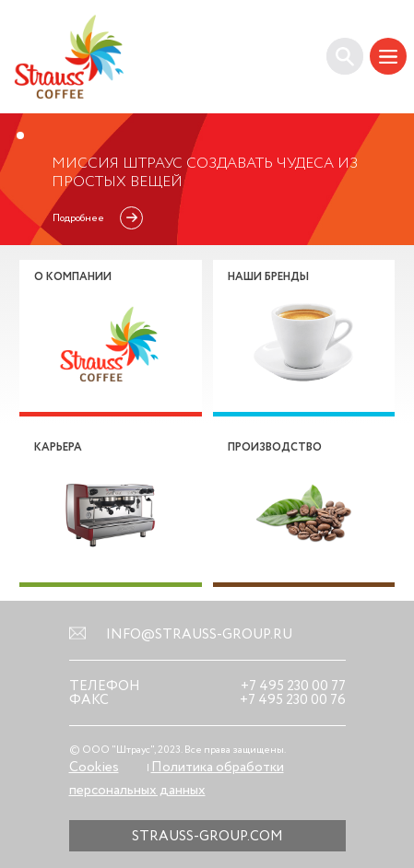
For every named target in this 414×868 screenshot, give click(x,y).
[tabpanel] (207, 180)
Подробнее (78, 218)
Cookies (94, 767)
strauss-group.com (207, 836)
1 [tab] (20, 135)
